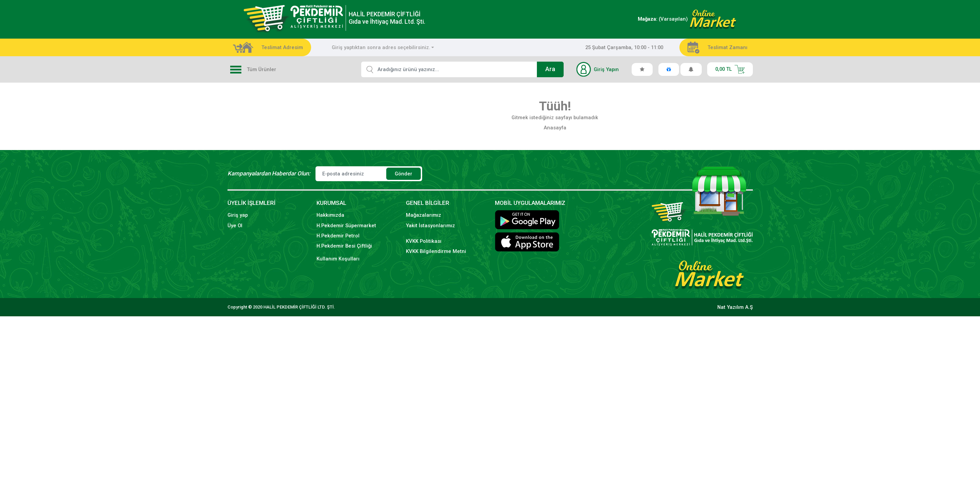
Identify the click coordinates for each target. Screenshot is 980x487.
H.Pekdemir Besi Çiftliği (344, 246)
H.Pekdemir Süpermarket (346, 226)
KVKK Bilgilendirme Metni (436, 251)
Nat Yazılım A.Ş (735, 307)
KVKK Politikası (424, 241)
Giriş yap (238, 215)
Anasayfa (555, 128)
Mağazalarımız (423, 215)
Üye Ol (235, 226)
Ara (550, 69)
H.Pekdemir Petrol (338, 236)
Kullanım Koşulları (338, 259)
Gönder (404, 174)
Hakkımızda (330, 215)
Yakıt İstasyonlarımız (430, 226)
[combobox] (383, 47)
